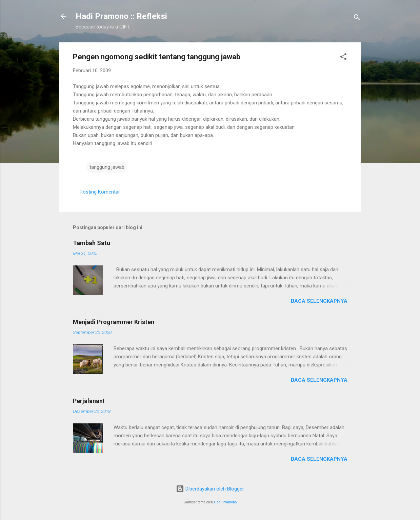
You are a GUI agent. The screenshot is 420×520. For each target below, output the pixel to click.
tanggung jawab (107, 167)
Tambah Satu (92, 243)
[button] (343, 58)
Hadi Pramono (225, 502)
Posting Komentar (100, 192)
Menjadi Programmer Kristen (114, 322)
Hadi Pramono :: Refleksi (121, 16)
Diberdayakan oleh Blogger (210, 489)
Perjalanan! (89, 401)
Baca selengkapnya (319, 301)
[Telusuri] (357, 18)
